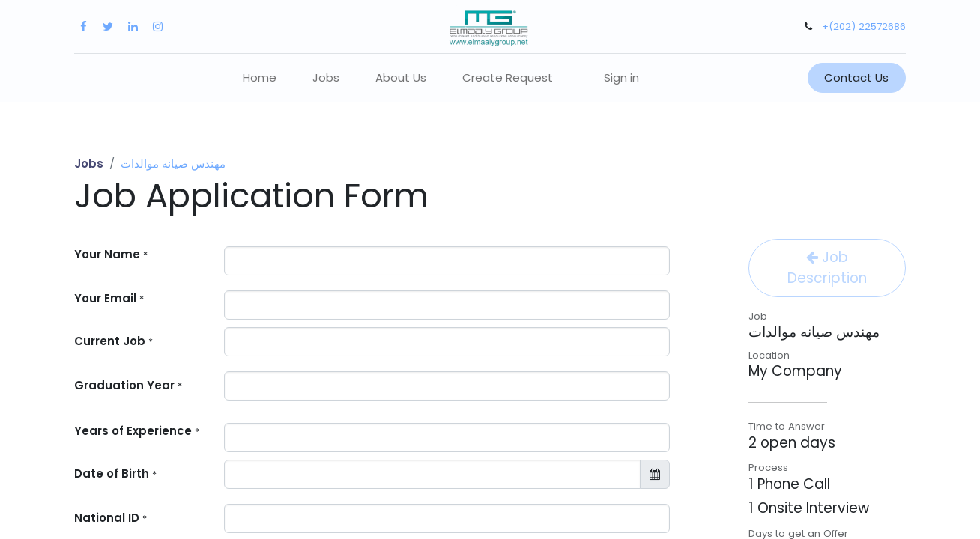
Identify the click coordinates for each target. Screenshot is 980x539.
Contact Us (856, 77)
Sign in (621, 77)
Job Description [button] (827, 268)
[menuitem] (260, 78)
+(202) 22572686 (864, 27)
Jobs (89, 164)
